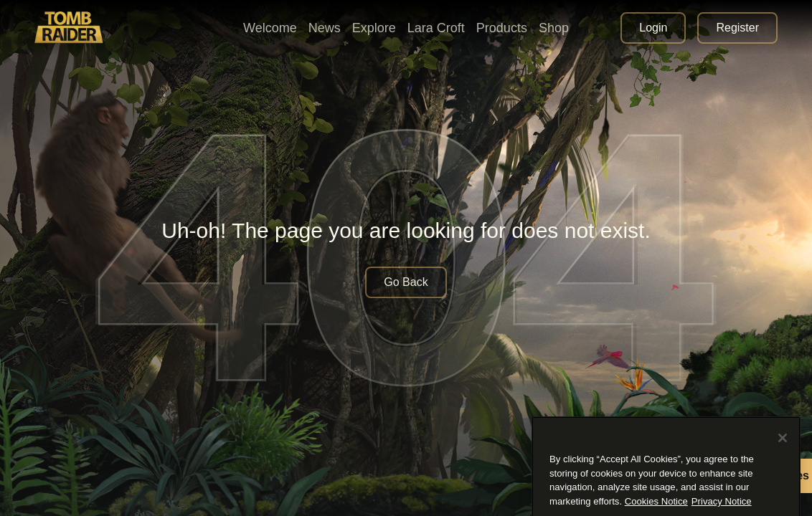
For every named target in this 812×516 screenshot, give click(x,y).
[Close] (783, 482)
